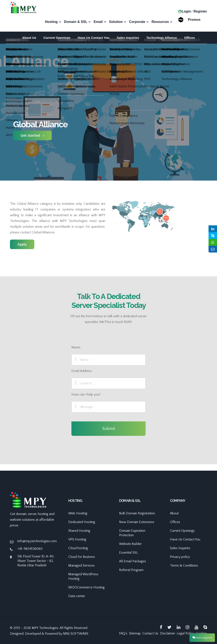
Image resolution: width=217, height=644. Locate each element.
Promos (194, 19)
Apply (22, 244)
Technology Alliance (162, 38)
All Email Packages (133, 561)
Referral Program (131, 570)
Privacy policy (180, 557)
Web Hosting (78, 513)
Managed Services (81, 565)
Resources (160, 22)
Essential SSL (129, 553)
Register (200, 11)
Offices (190, 38)
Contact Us (150, 633)
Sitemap (135, 633)
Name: (76, 347)
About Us (29, 38)
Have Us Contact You (93, 38)
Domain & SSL (76, 22)
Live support (202, 638)
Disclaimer (168, 633)
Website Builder (130, 544)
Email (98, 22)
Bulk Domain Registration (137, 513)
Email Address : (82, 371)
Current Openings (57, 38)
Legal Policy (185, 633)
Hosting (51, 22)
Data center (77, 596)
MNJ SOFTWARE (76, 634)
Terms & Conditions (184, 565)
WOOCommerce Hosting (86, 587)
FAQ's (123, 633)
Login (185, 11)
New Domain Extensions (137, 522)
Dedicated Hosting (82, 522)
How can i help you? (86, 394)
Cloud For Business (82, 557)
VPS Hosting (77, 539)
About (174, 513)
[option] (108, 129)
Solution (116, 22)
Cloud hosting (78, 548)
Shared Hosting (79, 531)
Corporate (137, 22)
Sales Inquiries (128, 38)
